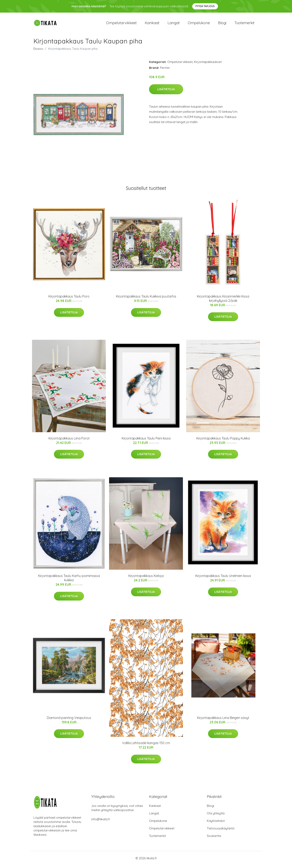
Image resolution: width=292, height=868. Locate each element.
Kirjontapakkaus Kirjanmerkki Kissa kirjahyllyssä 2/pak (223, 301)
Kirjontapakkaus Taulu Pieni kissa (146, 441)
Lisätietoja (166, 92)
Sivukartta (214, 839)
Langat (174, 24)
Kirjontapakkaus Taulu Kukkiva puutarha (146, 299)
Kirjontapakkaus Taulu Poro (69, 299)
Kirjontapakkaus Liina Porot (69, 441)
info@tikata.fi (101, 822)
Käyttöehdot (216, 824)
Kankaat (152, 24)
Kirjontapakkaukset (208, 65)
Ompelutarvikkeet (121, 24)
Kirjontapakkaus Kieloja (146, 579)
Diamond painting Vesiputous (69, 721)
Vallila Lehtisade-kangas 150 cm (146, 746)
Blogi (222, 24)
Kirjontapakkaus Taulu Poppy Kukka (223, 441)
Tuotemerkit (244, 24)
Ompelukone (199, 24)
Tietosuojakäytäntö (221, 831)
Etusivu (38, 51)
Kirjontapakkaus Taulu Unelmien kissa (223, 579)
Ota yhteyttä (216, 816)
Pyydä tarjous (205, 6)
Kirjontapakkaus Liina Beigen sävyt (223, 721)
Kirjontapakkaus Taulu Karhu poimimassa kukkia (69, 581)
